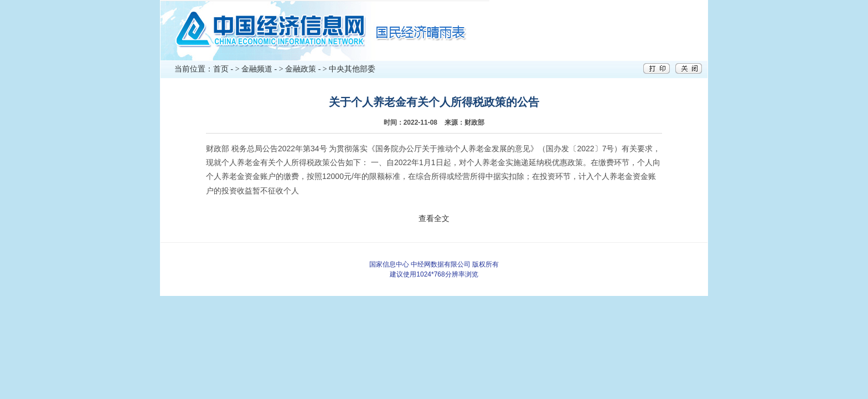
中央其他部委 (352, 69)
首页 (221, 69)
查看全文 (434, 218)
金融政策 (301, 69)
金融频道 (257, 69)
